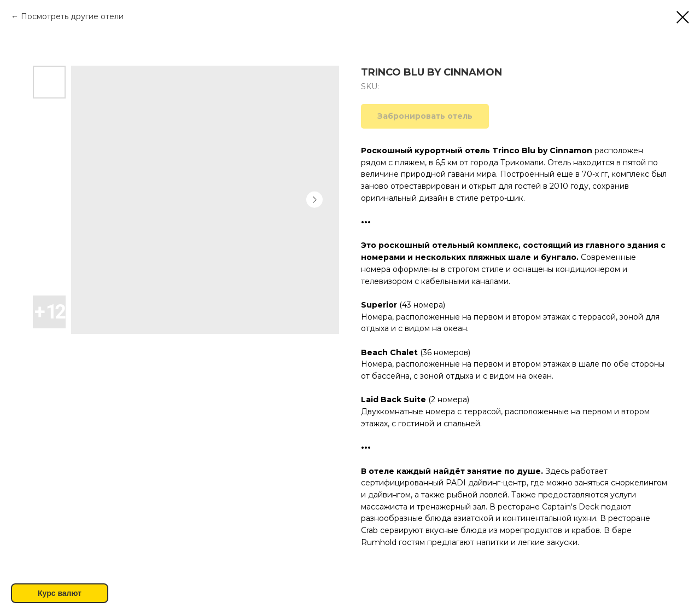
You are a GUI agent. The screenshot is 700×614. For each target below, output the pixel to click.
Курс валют (60, 593)
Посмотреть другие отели (72, 16)
